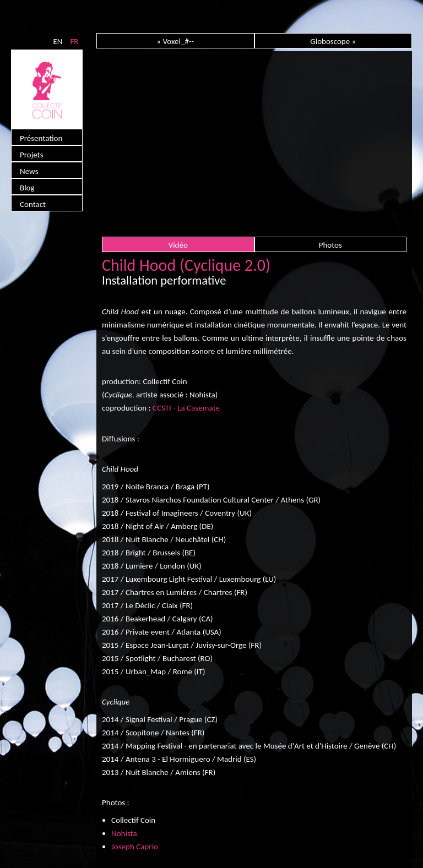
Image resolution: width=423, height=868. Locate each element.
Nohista (124, 833)
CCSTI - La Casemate (186, 408)
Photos (330, 245)
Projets (32, 155)
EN (58, 41)
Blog (27, 188)
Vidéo (178, 245)
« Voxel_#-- (175, 41)
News (29, 171)
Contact (33, 204)
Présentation (41, 138)
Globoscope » (333, 41)
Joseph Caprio (135, 847)
